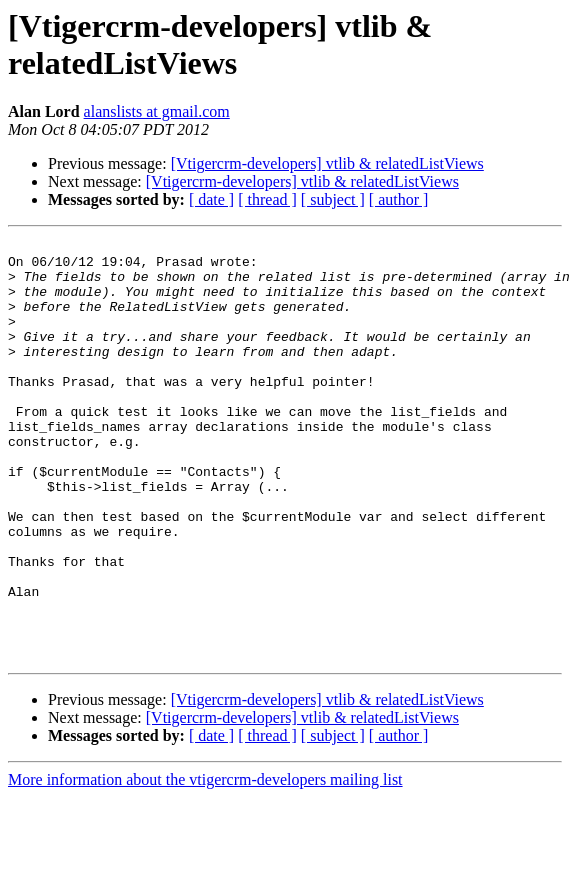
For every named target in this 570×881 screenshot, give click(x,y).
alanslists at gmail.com (157, 111)
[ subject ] (333, 199)
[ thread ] (267, 199)
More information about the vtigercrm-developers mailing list (205, 863)
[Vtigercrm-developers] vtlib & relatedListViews (327, 163)
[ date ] (211, 199)
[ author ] (399, 199)
